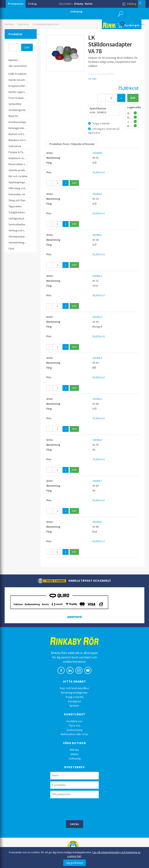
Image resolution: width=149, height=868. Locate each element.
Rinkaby (79, 4)
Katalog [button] (118, 4)
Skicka (74, 824)
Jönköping (76, 12)
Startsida (9, 24)
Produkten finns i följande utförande (72, 144)
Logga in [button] (136, 4)
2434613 (97, 317)
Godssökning (74, 730)
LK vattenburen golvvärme (46, 24)
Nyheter (74, 706)
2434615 (97, 399)
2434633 (97, 522)
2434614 (97, 358)
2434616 (97, 440)
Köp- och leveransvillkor (74, 688)
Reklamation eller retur (75, 734)
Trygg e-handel (75, 697)
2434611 (97, 235)
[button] (119, 14)
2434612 (97, 276)
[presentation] (80, 809)
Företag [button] (32, 4)
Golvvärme (23, 24)
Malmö (89, 4)
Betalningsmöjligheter (74, 693)
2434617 (97, 481)
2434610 (97, 194)
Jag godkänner (74, 863)
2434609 (97, 153)
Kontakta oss (74, 721)
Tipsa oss (74, 725)
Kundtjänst (75, 701)
